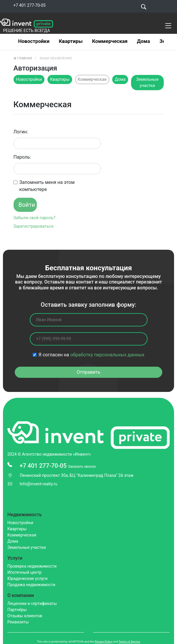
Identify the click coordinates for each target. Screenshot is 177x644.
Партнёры (17, 610)
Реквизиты (18, 622)
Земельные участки (148, 82)
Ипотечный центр (24, 572)
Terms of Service (129, 642)
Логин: (21, 132)
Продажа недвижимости (31, 585)
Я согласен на (92, 355)
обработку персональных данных (107, 355)
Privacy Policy (103, 642)
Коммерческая (110, 41)
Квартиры (71, 41)
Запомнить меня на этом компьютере (47, 186)
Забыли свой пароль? (35, 218)
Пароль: (22, 157)
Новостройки (34, 41)
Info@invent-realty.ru (38, 484)
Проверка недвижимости (32, 566)
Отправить (88, 372)
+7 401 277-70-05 (30, 5)
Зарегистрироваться (34, 226)
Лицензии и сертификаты (32, 603)
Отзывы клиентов (25, 616)
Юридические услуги (27, 578)
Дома (143, 41)
